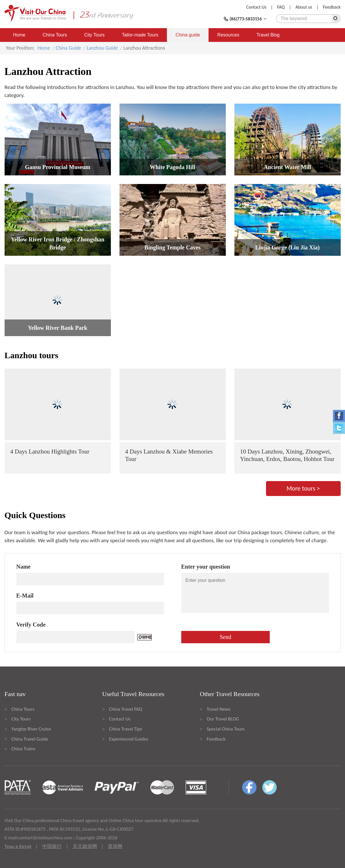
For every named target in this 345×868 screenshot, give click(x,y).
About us (304, 7)
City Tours (94, 35)
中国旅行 (52, 846)
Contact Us (256, 7)
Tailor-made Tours (140, 35)
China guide (188, 35)
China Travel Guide (30, 739)
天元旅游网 (85, 846)
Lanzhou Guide (102, 48)
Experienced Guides (129, 739)
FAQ (281, 7)
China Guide (69, 48)
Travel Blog (268, 35)
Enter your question (206, 567)
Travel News (219, 709)
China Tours (55, 35)
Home (19, 35)
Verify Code (31, 625)
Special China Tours (226, 729)
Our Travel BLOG (223, 719)
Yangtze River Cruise (31, 729)
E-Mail (25, 596)
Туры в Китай (18, 846)
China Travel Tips (126, 729)
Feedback (332, 7)
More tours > (303, 488)
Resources (228, 35)
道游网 (115, 846)
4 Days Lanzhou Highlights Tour (50, 452)
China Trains (23, 749)
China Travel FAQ (126, 709)
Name (24, 567)
